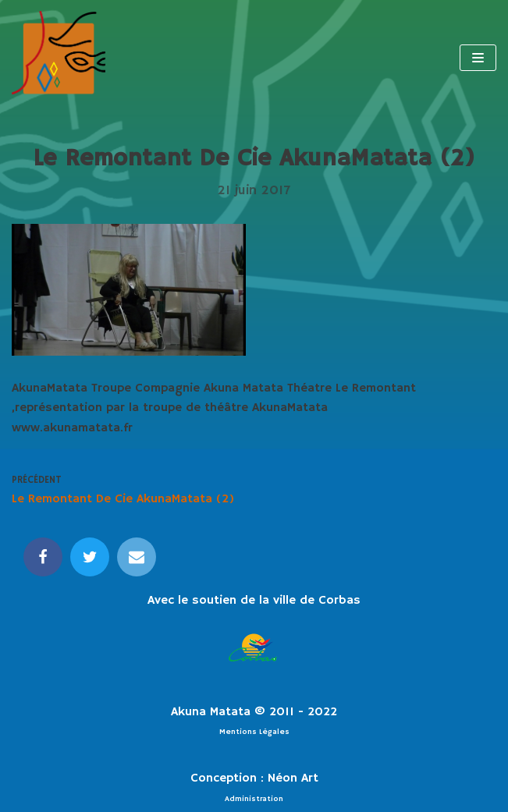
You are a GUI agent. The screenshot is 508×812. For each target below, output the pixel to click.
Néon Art (293, 778)
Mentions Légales (254, 732)
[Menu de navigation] (478, 58)
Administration (254, 799)
